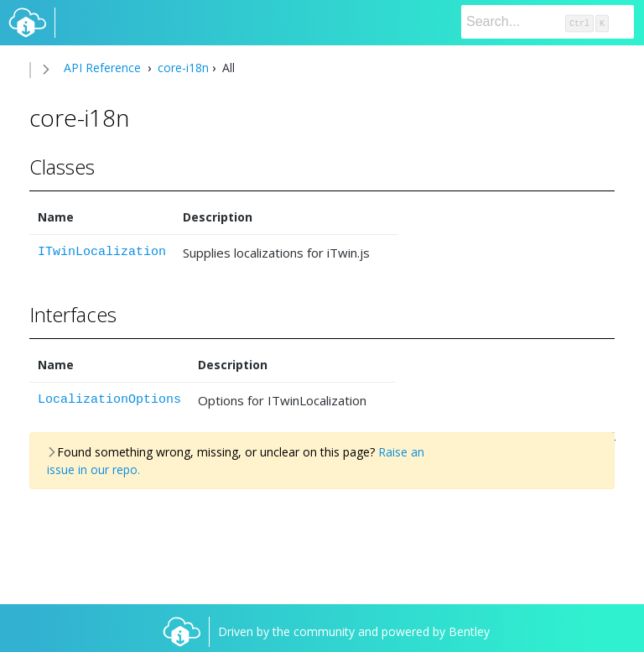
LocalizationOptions (109, 400)
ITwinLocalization (102, 252)
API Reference (102, 68)
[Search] (548, 22)
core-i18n (182, 68)
